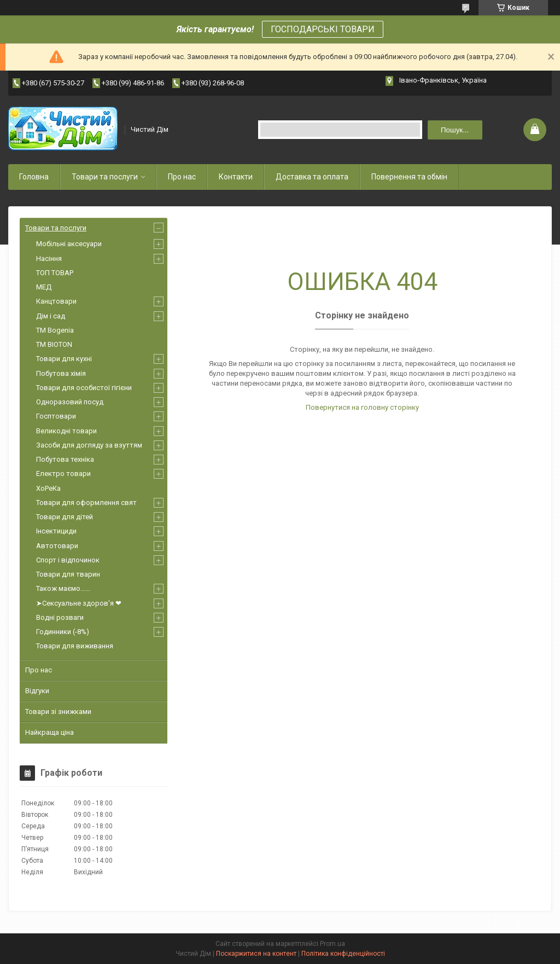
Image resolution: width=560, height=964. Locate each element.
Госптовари (56, 416)
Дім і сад (51, 316)
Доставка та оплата (312, 177)
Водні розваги (60, 617)
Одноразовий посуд (70, 402)
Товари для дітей (65, 517)
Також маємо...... (63, 588)
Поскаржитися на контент (256, 954)
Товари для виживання (75, 646)
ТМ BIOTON (54, 344)
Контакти (236, 177)
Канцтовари (56, 301)
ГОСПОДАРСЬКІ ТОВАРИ (323, 29)
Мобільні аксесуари (69, 244)
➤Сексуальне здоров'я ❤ (79, 603)
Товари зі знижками (58, 712)
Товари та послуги (105, 177)
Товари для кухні (64, 359)
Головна (34, 177)
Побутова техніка (65, 459)
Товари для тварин (68, 574)
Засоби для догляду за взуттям (89, 445)
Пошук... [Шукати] (455, 130)
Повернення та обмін (409, 177)
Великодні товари (66, 431)
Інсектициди (56, 531)
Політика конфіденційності (343, 954)
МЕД (44, 287)
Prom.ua (332, 944)
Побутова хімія (61, 373)
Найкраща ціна (49, 732)
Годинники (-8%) (63, 632)
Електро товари (63, 474)
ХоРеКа (48, 488)
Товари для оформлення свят (86, 503)
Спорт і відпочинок (68, 560)
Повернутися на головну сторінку (362, 407)
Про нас (182, 177)
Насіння (49, 259)
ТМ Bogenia (55, 330)
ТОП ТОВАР (55, 273)
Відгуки (37, 691)
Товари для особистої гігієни (84, 388)
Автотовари (57, 546)
